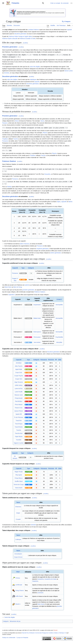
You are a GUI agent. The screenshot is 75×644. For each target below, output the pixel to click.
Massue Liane (19, 394)
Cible (60, 359)
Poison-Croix (19, 407)
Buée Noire (8, 286)
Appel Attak (19, 369)
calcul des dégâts (35, 66)
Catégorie (31, 267)
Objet (18, 571)
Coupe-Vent (19, 378)
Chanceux (27, 243)
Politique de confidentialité (9, 637)
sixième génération (56, 252)
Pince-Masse (19, 404)
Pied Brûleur (19, 401)
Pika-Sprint (19, 474)
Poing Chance (20, 590)
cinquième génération (42, 248)
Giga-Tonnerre (19, 381)
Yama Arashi (19, 487)
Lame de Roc (19, 388)
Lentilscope (19, 584)
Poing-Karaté (19, 397)
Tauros (42, 121)
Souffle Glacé (19, 481)
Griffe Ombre (19, 385)
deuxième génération (21, 34)
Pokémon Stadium (9, 161)
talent (22, 243)
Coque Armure (18, 556)
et (20, 36)
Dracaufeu (47, 174)
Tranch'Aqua (19, 423)
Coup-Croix (19, 372)
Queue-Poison (19, 410)
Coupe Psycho (19, 375)
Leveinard (40, 592)
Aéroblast (19, 362)
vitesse (17, 121)
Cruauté (18, 519)
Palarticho (35, 580)
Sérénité (33, 524)
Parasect (5, 123)
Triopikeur (5, 139)
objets (59, 201)
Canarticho (41, 578)
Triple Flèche (19, 436)
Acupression (37, 304)
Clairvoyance (37, 331)
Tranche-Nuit (19, 433)
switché (27, 284)
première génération (28, 289)
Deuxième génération (10, 76)
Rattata (9, 186)
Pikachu (45, 132)
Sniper (18, 512)
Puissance (5, 141)
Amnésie (7, 73)
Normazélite (59, 304)
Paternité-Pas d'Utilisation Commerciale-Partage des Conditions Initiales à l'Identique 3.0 (44, 632)
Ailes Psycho (19, 365)
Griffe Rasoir (19, 595)
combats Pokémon (34, 30)
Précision (51, 359)
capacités (64, 201)
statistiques (33, 79)
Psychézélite (59, 336)
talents (70, 201)
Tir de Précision (19, 417)
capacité (69, 30)
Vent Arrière (37, 342)
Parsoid (55, 629)
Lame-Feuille (19, 391)
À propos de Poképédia (22, 637)
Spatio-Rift (19, 413)
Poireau (18, 577)
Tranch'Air (19, 420)
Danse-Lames (69, 71)
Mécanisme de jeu (15, 621)
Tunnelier (19, 439)
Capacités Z (12, 294)
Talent (18, 502)
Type (23, 267)
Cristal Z (59, 299)
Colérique (18, 539)
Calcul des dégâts (10, 617)
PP (56, 359)
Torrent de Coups (19, 484)
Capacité (15, 267)
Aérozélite (59, 342)
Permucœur (37, 336)
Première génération (10, 47)
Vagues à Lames (19, 442)
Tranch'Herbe (19, 426)
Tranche (16, 139)
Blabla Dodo (37, 317)
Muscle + (18, 603)
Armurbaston (18, 553)
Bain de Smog (18, 286)
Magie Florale (19, 471)
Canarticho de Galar (50, 578)
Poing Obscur (19, 477)
